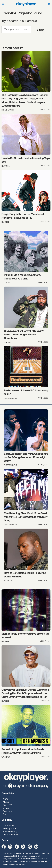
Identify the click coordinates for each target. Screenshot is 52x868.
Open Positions (10, 835)
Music (6, 802)
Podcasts (8, 811)
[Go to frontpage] (26, 4)
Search (41, 30)
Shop (6, 814)
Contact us (8, 826)
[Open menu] (3, 4)
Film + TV (7, 805)
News (6, 799)
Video (6, 808)
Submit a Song (10, 832)
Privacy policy (10, 829)
